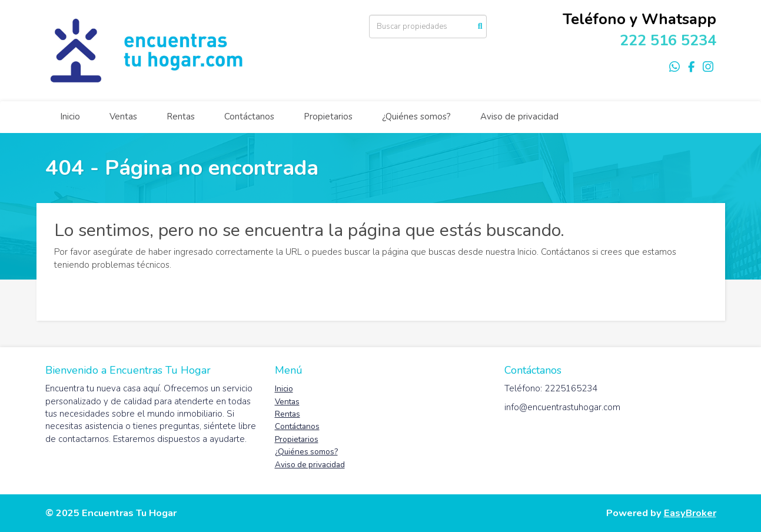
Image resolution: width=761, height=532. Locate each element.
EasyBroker (690, 513)
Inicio (70, 117)
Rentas (181, 117)
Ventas (123, 117)
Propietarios (328, 117)
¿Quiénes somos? (416, 117)
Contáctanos (249, 117)
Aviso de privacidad (519, 117)
